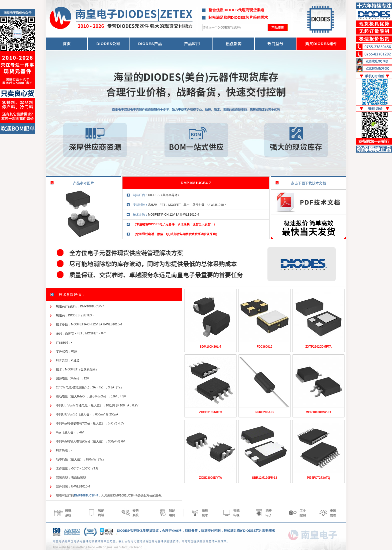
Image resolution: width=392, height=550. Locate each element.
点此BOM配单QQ (378, 69)
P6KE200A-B (265, 412)
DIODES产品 (150, 44)
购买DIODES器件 (321, 44)
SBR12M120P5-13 (265, 478)
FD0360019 (265, 347)
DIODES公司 (108, 44)
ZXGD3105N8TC (210, 412)
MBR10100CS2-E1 (319, 412)
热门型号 (275, 44)
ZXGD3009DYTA (210, 478)
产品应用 (192, 44)
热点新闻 (234, 44)
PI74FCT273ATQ (318, 478)
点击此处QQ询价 (377, 61)
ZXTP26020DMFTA (318, 347)
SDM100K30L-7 (211, 347)
